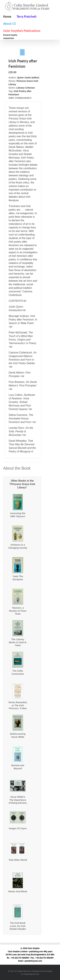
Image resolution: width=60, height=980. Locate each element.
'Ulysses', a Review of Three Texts (18, 611)
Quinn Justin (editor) (28, 78)
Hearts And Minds (18, 891)
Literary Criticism (26, 88)
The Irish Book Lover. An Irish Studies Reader (18, 926)
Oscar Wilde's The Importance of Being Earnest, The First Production (18, 803)
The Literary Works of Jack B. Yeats (18, 642)
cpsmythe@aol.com (33, 961)
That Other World (18, 860)
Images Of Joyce (18, 828)
